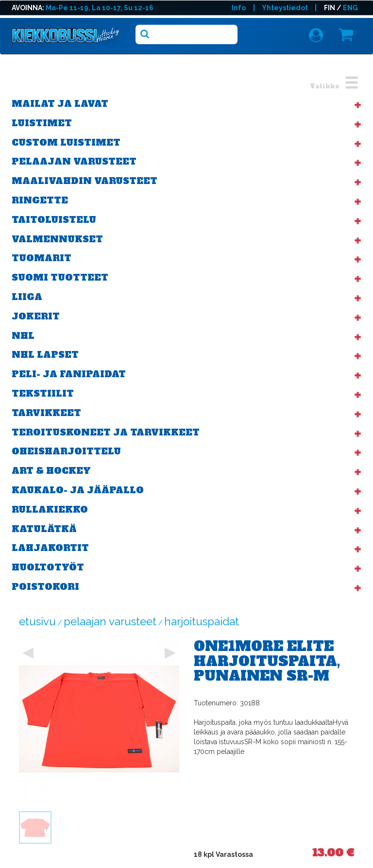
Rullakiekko (50, 509)
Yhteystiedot (285, 8)
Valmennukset (57, 239)
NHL (23, 336)
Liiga (27, 297)
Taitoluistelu (54, 220)
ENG (350, 8)
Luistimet (42, 123)
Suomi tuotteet (60, 277)
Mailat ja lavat (60, 104)
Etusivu (37, 621)
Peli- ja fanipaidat (69, 374)
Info (239, 8)
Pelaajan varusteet (74, 161)
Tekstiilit (43, 393)
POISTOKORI (45, 587)
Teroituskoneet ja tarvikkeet (106, 432)
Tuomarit (42, 258)
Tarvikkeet (46, 413)
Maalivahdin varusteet (85, 181)
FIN (330, 8)
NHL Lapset (45, 355)
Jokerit (36, 316)
